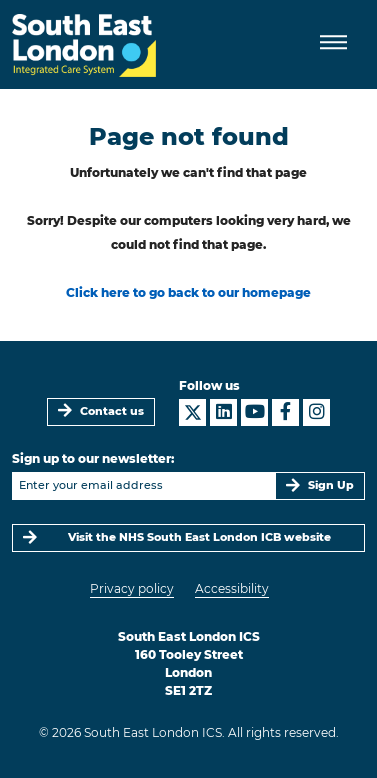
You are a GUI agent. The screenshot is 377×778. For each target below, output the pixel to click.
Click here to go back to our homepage (188, 292)
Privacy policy (132, 588)
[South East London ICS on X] (192, 412)
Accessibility (232, 588)
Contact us (112, 411)
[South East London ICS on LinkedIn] (223, 412)
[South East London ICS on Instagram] (316, 412)
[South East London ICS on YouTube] (254, 412)
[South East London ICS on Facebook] (285, 412)
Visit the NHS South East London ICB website (199, 537)
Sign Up (331, 485)
